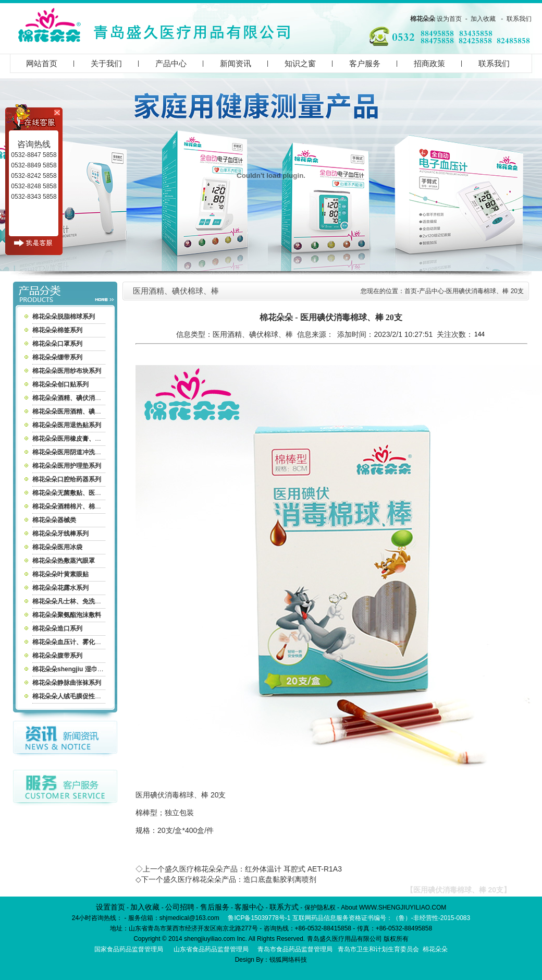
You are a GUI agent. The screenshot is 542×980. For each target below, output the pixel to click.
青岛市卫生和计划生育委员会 (378, 949)
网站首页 (42, 63)
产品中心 (171, 63)
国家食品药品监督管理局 (129, 949)
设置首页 (110, 907)
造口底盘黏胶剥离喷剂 (280, 879)
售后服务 (215, 907)
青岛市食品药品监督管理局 (295, 949)
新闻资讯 (236, 63)
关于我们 (106, 63)
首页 (411, 291)
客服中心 (249, 907)
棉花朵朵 (423, 19)
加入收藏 (483, 19)
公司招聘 (180, 907)
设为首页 (449, 19)
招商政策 (429, 63)
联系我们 (519, 19)
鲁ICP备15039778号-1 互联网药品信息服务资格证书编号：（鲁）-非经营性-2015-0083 (349, 918)
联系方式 (284, 907)
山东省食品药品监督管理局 (211, 949)
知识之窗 (300, 63)
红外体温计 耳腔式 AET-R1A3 (293, 869)
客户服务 (365, 63)
